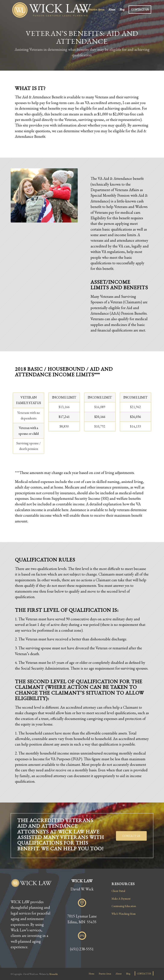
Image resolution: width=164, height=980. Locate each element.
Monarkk (53, 974)
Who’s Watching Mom (124, 914)
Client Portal (118, 891)
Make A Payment (121, 899)
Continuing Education (124, 906)
